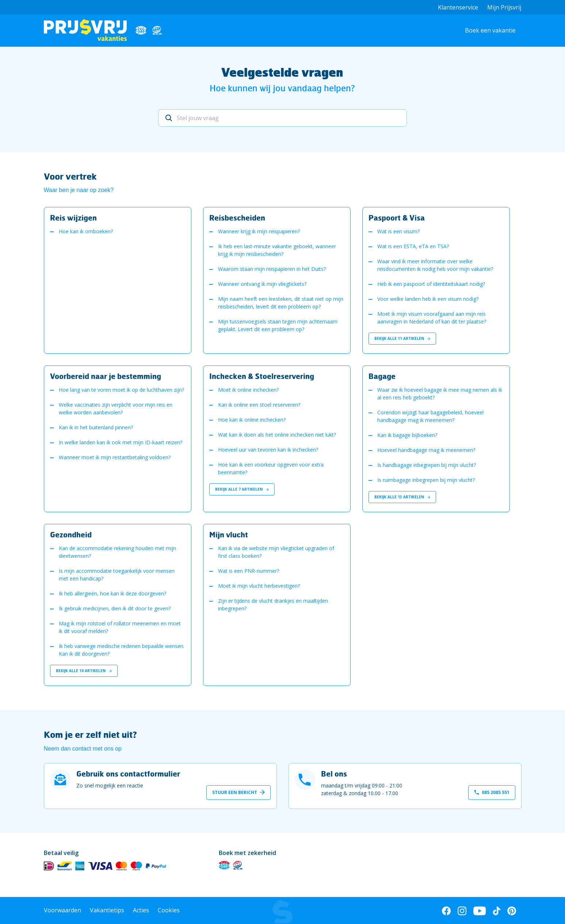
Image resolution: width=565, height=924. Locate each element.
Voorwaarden (62, 910)
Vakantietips (107, 910)
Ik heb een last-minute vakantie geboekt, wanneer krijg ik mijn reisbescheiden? (277, 250)
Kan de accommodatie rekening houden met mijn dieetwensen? (117, 552)
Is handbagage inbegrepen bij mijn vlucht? (427, 465)
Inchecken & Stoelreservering (262, 376)
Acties (141, 910)
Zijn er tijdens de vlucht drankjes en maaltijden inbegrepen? (273, 605)
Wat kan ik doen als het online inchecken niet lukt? (277, 435)
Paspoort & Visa (397, 218)
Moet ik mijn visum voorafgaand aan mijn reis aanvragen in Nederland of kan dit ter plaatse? (432, 318)
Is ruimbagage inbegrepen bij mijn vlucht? (426, 480)
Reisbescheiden (237, 218)
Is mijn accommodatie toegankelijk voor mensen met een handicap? (117, 575)
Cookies (169, 910)
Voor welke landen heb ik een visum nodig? (428, 299)
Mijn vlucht (229, 534)
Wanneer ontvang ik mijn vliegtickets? (262, 284)
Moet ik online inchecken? (248, 390)
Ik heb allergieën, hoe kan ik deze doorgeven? (112, 593)
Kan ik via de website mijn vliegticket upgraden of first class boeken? (276, 552)
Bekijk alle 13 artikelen (402, 497)
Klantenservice (458, 7)
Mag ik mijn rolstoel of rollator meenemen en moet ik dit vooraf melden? (120, 627)
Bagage (382, 376)
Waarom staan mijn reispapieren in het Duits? (272, 269)
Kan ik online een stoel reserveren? (259, 405)
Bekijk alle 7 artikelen (242, 489)
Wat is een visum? (398, 231)
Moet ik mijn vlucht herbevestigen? (259, 586)
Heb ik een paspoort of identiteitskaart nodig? (431, 284)
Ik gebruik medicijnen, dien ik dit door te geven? (115, 608)
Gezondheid (71, 534)
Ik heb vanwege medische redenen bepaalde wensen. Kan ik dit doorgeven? (122, 650)
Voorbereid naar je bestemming (106, 376)
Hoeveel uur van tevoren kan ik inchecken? (268, 450)
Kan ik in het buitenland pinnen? (96, 427)
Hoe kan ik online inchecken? (252, 420)
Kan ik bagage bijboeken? (407, 435)
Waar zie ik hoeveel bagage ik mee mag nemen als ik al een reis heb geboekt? (440, 394)
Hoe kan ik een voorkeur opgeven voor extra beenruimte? (271, 468)
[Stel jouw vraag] (282, 118)
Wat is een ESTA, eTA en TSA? (413, 246)
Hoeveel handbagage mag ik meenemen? (426, 450)
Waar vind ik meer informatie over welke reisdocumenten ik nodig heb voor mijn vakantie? (435, 265)
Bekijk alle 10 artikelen (84, 671)
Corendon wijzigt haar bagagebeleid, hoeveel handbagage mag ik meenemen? (430, 416)
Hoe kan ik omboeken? (86, 231)
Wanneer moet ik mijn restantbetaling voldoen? (115, 457)
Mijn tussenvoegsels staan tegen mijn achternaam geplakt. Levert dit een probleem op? (278, 325)
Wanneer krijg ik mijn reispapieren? (259, 231)
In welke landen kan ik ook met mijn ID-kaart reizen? (121, 442)
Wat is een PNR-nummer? (249, 571)
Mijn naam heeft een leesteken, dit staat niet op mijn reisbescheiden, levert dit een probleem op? (281, 303)
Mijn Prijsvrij (504, 7)
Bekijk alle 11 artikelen (402, 338)
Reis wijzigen (73, 218)
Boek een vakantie (490, 30)
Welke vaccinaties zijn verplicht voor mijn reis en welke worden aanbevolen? (116, 409)
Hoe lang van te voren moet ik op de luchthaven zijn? (121, 390)
